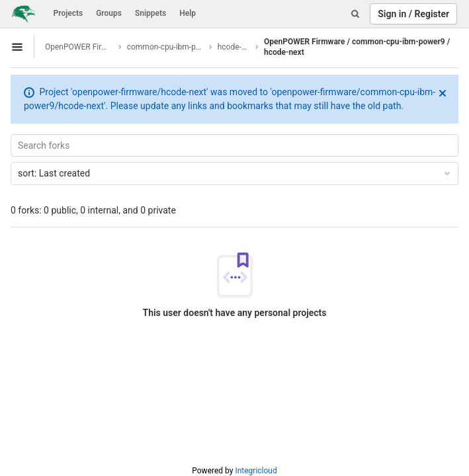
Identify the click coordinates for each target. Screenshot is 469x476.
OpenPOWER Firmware (79, 47)
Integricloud (256, 471)
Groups (109, 13)
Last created (235, 173)
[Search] (355, 14)
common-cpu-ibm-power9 (166, 47)
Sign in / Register (413, 14)
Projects (68, 13)
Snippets (150, 13)
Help (188, 13)
